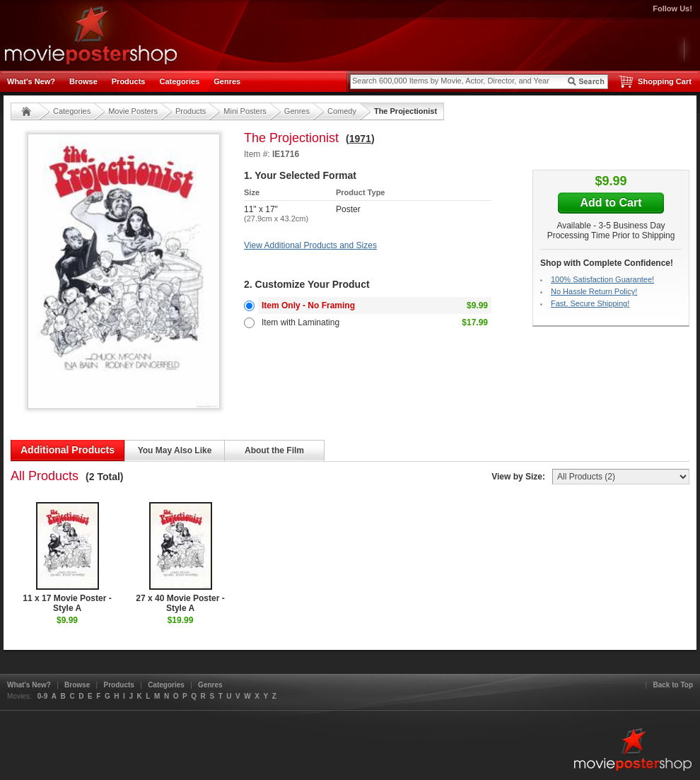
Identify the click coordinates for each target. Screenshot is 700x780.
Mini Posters (245, 111)
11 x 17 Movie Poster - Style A (67, 558)
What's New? (31, 81)
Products (129, 81)
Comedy (342, 111)
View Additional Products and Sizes (310, 245)
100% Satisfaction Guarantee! (602, 279)
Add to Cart (611, 203)
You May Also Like (175, 450)
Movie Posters (133, 111)
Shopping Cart (665, 81)
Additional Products (68, 450)
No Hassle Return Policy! (594, 291)
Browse (83, 81)
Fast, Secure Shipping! (590, 303)
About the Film (274, 450)
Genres (227, 81)
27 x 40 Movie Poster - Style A (180, 558)
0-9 (42, 696)
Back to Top (673, 685)
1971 (360, 139)
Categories (179, 81)
